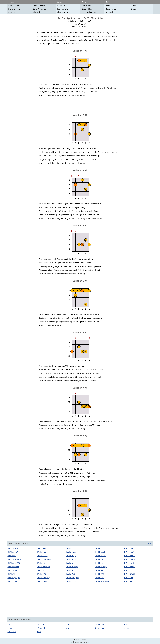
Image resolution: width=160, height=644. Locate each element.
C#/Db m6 (41, 624)
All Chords (37, 12)
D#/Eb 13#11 (13, 581)
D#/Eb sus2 (71, 552)
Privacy (77, 639)
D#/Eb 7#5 (41, 574)
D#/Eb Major (13, 548)
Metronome (86, 6)
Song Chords (111, 9)
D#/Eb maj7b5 (130, 559)
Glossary (134, 9)
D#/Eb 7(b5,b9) (131, 574)
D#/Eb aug (41, 552)
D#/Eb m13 (129, 563)
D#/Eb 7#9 (100, 574)
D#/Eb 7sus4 (42, 556)
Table (149, 544)
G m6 (68, 628)
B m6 (39, 632)
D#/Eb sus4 (100, 552)
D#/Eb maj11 (101, 556)
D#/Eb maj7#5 (14, 563)
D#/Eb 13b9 (42, 581)
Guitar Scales (62, 6)
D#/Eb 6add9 (101, 559)
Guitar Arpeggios (39, 9)
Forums (134, 6)
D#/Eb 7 (69, 548)
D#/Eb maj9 (71, 556)
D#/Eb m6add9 (43, 567)
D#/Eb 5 (99, 548)
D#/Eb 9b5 (100, 578)
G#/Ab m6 (99, 628)
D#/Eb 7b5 (12, 574)
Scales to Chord (14, 9)
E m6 (126, 624)
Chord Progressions (16, 12)
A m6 (126, 628)
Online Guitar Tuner (89, 12)
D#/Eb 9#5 (129, 578)
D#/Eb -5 (128, 581)
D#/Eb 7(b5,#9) (14, 578)
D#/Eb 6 (40, 570)
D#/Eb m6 (41, 563)
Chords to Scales (64, 12)
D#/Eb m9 (70, 563)
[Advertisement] (80, 106)
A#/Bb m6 (12, 632)
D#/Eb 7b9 (70, 574)
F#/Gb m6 (41, 628)
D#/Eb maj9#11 (14, 559)
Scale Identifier (63, 9)
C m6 (10, 624)
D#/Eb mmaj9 (101, 567)
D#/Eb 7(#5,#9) (72, 578)
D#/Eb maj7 (129, 552)
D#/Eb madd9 (14, 567)
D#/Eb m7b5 (130, 567)
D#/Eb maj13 (130, 556)
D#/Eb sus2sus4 (102, 581)
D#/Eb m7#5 (13, 570)
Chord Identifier (39, 6)
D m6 (68, 624)
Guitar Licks (111, 12)
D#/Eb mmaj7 (72, 567)
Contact (83, 639)
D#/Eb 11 (99, 570)
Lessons (109, 6)
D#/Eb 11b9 (71, 581)
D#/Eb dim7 (13, 552)
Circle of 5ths (87, 9)
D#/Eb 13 (128, 570)
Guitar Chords (14, 6)
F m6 (10, 628)
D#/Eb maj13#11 (44, 559)
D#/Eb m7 (12, 556)
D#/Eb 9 (69, 570)
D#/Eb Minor (42, 548)
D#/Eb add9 (71, 559)
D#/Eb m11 (100, 563)
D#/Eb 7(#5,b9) (43, 578)
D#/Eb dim (129, 548)
